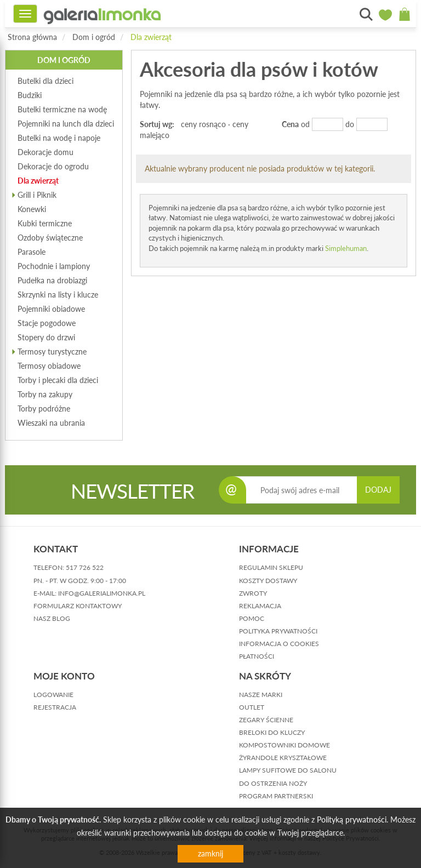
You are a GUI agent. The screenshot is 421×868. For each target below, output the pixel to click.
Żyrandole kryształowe (283, 758)
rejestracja (55, 707)
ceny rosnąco (203, 124)
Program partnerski (276, 796)
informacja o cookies (279, 644)
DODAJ (378, 490)
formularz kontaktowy (78, 606)
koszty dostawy (268, 581)
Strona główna (32, 37)
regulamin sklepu (271, 567)
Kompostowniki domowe (285, 745)
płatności (257, 656)
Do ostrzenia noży (273, 783)
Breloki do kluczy (272, 732)
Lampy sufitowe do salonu (288, 770)
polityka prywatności (278, 631)
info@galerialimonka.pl (102, 593)
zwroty (253, 593)
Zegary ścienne (266, 720)
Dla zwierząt (151, 37)
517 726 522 (85, 567)
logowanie (53, 695)
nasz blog (52, 618)
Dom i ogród (94, 37)
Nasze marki (261, 695)
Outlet (252, 707)
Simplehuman (346, 248)
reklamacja (260, 606)
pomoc (252, 618)
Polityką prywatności (352, 820)
